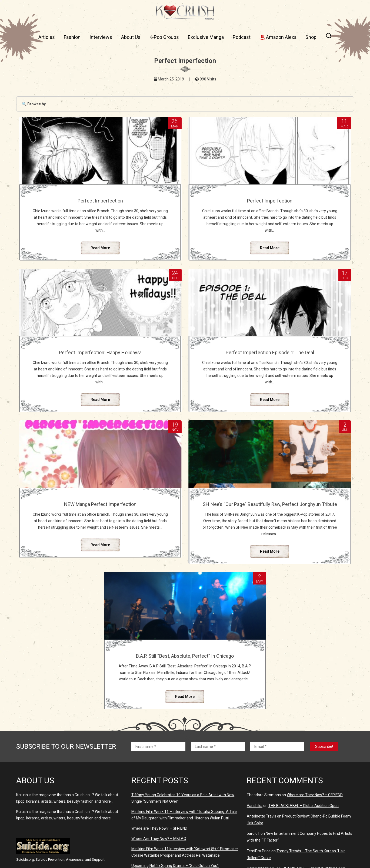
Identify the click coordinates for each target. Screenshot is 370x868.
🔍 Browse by (34, 104)
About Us (131, 37)
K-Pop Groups (164, 37)
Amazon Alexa (278, 37)
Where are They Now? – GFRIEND (159, 739)
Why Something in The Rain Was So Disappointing (308, 807)
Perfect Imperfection (71, 201)
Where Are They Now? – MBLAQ (159, 749)
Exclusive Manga (206, 37)
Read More (71, 261)
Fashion (72, 37)
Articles (47, 37)
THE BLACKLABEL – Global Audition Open (304, 716)
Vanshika (255, 716)
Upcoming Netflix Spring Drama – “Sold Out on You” (175, 776)
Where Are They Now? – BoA (156, 787)
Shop (311, 37)
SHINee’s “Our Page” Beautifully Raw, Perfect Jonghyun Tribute (299, 374)
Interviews (101, 37)
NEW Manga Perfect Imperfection (185, 371)
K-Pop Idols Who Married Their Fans (294, 818)
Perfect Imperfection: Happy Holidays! (299, 204)
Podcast (242, 37)
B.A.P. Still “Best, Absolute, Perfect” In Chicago (185, 544)
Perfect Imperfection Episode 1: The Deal (71, 374)
